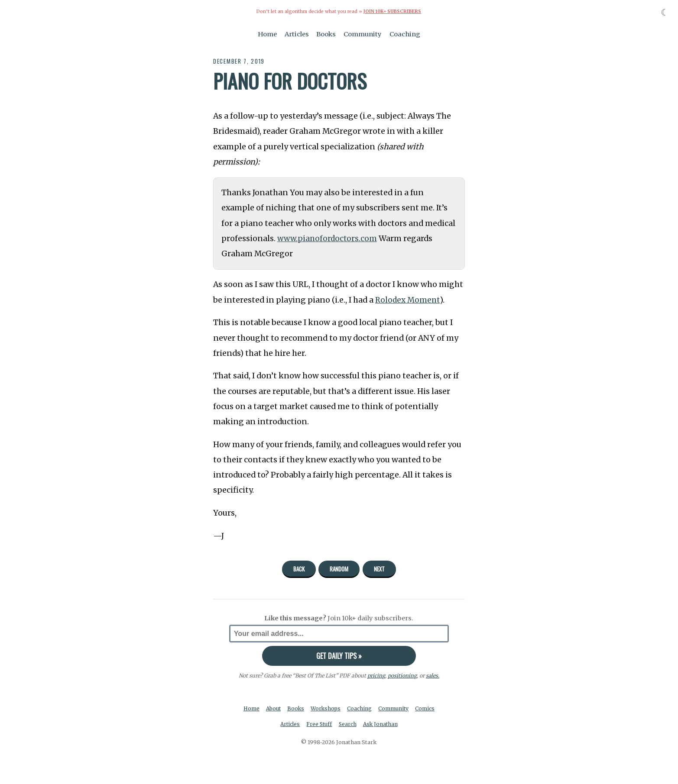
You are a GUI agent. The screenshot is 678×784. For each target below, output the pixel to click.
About (273, 708)
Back (299, 569)
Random (339, 569)
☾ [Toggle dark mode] (665, 12)
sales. (432, 675)
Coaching (405, 34)
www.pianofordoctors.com (328, 238)
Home (267, 34)
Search (348, 724)
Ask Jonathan (381, 724)
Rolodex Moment (408, 300)
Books (326, 34)
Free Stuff (319, 724)
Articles (297, 34)
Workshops (326, 708)
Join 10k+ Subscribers (393, 11)
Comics (427, 708)
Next (379, 569)
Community (363, 34)
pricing (376, 675)
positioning (402, 675)
